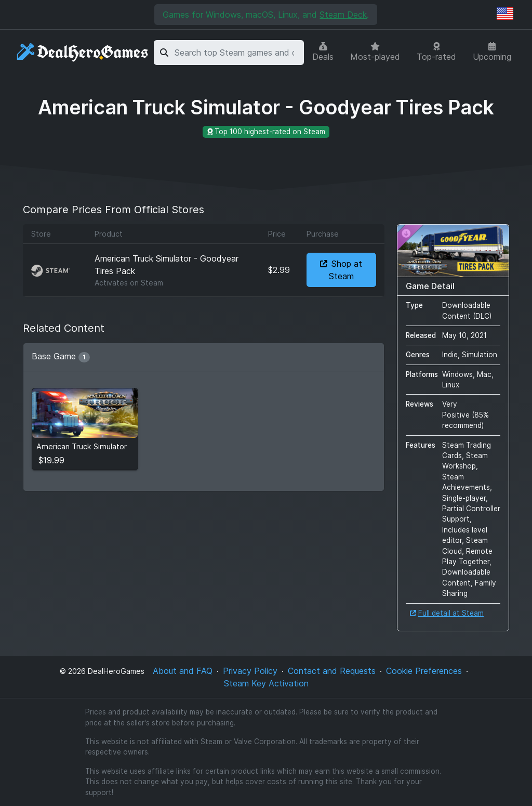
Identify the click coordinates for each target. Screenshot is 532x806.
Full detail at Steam (447, 613)
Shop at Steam (341, 270)
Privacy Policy (250, 671)
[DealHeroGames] (83, 53)
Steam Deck (343, 15)
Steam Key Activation (266, 683)
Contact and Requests (332, 671)
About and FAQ (183, 671)
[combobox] (237, 53)
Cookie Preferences (424, 671)
